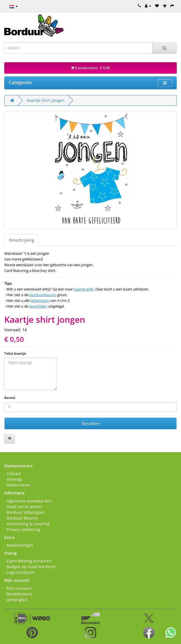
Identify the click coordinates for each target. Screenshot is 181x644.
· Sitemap (13, 479)
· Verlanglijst (16, 600)
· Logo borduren (19, 572)
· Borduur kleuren (21, 518)
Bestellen (91, 423)
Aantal (10, 398)
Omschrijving (21, 240)
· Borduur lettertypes (24, 512)
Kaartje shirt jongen (46, 100)
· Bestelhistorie (18, 594)
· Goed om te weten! (23, 507)
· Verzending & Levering (27, 524)
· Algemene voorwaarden (28, 501)
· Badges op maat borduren (30, 567)
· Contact (13, 474)
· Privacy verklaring (22, 529)
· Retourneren (18, 485)
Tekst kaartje (15, 353)
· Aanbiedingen (19, 545)
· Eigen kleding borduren (28, 561)
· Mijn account (18, 588)
